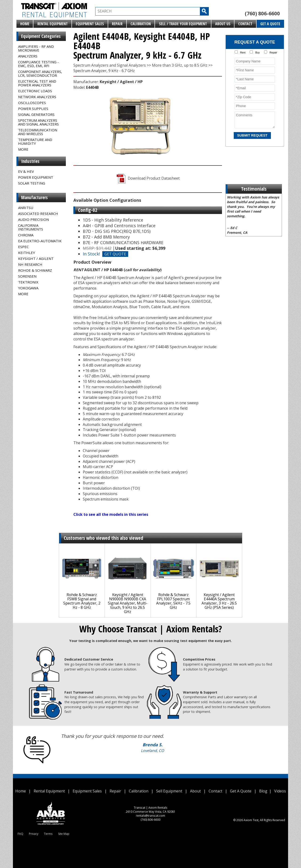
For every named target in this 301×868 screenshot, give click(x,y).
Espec (23, 247)
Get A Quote (270, 24)
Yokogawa (28, 288)
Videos (280, 791)
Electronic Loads (35, 91)
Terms (48, 834)
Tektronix (28, 282)
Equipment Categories (41, 36)
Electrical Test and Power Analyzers (37, 83)
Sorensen (27, 276)
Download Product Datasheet (148, 178)
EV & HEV (26, 171)
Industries (30, 161)
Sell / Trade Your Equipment (183, 24)
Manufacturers (34, 198)
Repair (117, 24)
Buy (258, 52)
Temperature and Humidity (35, 141)
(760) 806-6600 (262, 13)
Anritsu (26, 208)
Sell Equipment (169, 791)
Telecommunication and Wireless (38, 132)
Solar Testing (32, 183)
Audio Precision (34, 219)
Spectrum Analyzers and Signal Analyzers (38, 122)
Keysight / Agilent (36, 258)
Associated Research (38, 214)
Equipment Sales (90, 24)
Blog (263, 791)
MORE (23, 149)
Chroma (26, 235)
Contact (245, 24)
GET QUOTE (115, 254)
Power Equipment (36, 177)
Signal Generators (36, 114)
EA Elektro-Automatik (40, 241)
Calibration (141, 24)
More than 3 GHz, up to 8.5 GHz (180, 65)
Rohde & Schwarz (35, 270)
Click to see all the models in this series (111, 514)
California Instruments (31, 227)
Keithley (27, 253)
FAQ (20, 834)
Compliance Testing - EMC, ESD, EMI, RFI (38, 64)
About (195, 791)
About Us (223, 24)
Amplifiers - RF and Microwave (36, 48)
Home (25, 24)
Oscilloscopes (32, 103)
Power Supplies (33, 109)
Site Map (64, 834)
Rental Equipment (53, 24)
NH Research (30, 264)
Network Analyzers (37, 97)
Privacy (34, 834)
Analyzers (28, 56)
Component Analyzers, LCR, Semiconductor (40, 73)
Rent (243, 52)
